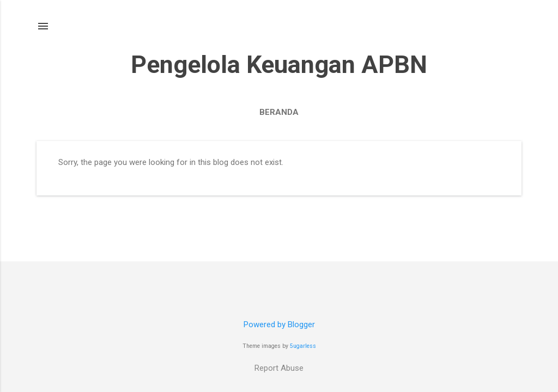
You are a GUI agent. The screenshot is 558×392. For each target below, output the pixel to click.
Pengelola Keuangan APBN (279, 65)
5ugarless (303, 346)
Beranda (279, 112)
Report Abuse (279, 368)
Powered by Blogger (279, 324)
